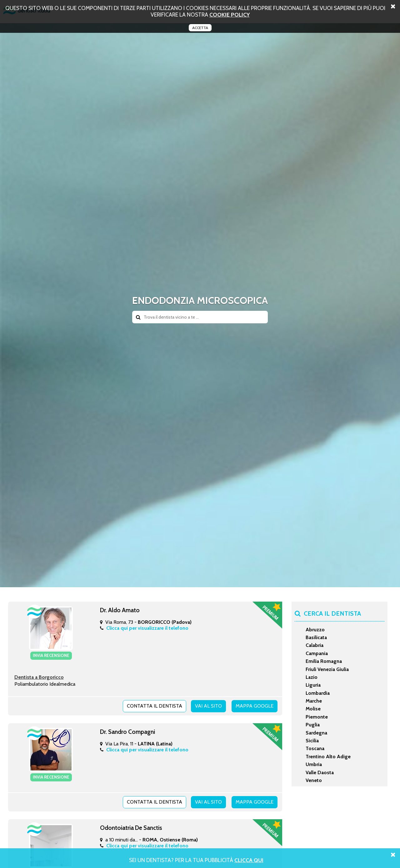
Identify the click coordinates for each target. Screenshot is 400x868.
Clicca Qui (249, 860)
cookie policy (230, 15)
